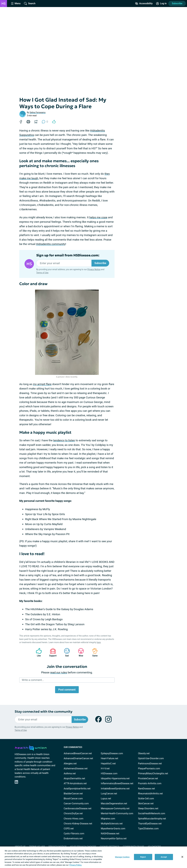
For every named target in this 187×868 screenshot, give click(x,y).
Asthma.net (70, 773)
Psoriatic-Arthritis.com (150, 783)
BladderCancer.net (73, 794)
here (99, 642)
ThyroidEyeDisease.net (150, 824)
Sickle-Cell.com (146, 799)
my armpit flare (42, 384)
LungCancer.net (109, 794)
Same (93, 652)
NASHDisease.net (110, 834)
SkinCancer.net (146, 804)
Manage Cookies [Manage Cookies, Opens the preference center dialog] (122, 857)
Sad (65, 652)
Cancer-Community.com (76, 804)
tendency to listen (64, 440)
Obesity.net (144, 753)
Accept (164, 857)
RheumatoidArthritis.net (150, 794)
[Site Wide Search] (30, 4)
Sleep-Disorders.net (148, 808)
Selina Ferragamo (38, 112)
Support (52, 652)
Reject (143, 857)
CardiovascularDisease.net (78, 808)
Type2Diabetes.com (148, 829)
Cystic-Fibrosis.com (74, 834)
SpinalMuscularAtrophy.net (152, 819)
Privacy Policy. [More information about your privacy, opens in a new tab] (76, 865)
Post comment (67, 690)
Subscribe (177, 3)
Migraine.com (108, 819)
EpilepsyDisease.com (112, 753)
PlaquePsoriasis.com (149, 769)
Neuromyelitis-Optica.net (114, 838)
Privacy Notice (94, 269)
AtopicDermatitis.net (74, 778)
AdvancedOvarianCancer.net (78, 758)
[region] (93, 857)
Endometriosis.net (73, 838)
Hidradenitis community (51, 244)
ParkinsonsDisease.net (150, 764)
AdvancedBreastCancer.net (78, 753)
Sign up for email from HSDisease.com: (68, 255)
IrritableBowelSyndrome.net (115, 789)
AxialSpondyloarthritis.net (77, 789)
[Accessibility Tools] (144, 4)
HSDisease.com (109, 773)
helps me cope (98, 217)
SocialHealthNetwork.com (152, 813)
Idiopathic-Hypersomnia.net (115, 778)
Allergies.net (70, 764)
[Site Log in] (161, 4)
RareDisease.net (147, 789)
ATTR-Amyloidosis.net (75, 783)
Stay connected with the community (43, 712)
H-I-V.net (105, 769)
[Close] (182, 857)
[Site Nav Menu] (16, 4)
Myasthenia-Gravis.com (113, 829)
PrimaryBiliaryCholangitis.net (153, 773)
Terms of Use (42, 273)
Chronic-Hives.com (74, 819)
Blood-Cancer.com (73, 799)
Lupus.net (106, 799)
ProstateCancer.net (148, 778)
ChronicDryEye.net (73, 813)
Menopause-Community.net (115, 808)
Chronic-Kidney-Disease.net (78, 824)
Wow (79, 652)
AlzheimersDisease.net (76, 769)
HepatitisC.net (108, 764)
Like (37, 652)
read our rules (59, 672)
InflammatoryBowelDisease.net (117, 783)
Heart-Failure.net (109, 758)
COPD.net (69, 829)
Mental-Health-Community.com (117, 813)
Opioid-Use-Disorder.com (151, 758)
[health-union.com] (31, 747)
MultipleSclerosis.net (112, 824)
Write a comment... (33, 680)
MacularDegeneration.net (114, 804)
